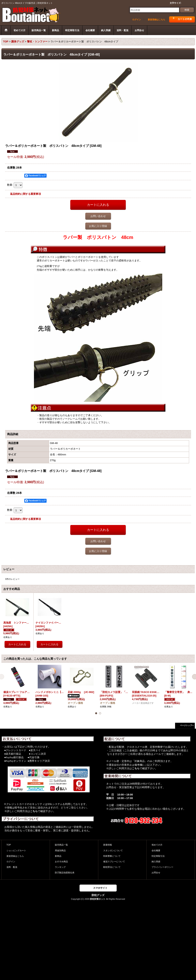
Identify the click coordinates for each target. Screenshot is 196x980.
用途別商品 (60, 850)
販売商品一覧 (61, 845)
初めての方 (157, 845)
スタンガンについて (113, 850)
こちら (34, 811)
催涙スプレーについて (114, 862)
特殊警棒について (112, 856)
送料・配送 (12, 867)
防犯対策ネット (98, 899)
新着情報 (108, 845)
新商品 (58, 856)
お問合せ (156, 873)
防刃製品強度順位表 (65, 873)
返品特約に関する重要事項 (25, 194)
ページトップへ (187, 725)
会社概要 (156, 850)
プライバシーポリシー (162, 867)
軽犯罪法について (112, 867)
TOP (9, 845)
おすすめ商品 (61, 862)
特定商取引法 (158, 856)
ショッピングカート (16, 850)
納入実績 (156, 862)
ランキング (60, 867)
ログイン (137, 20)
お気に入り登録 (98, 226)
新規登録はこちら (157, 20)
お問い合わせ (98, 216)
